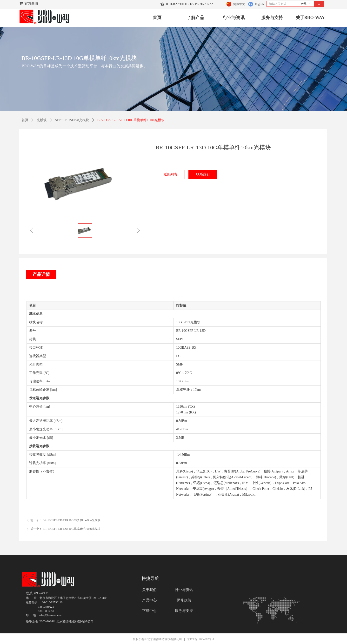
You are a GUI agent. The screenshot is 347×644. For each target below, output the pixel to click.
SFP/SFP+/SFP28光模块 (72, 120)
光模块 (42, 120)
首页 (25, 120)
